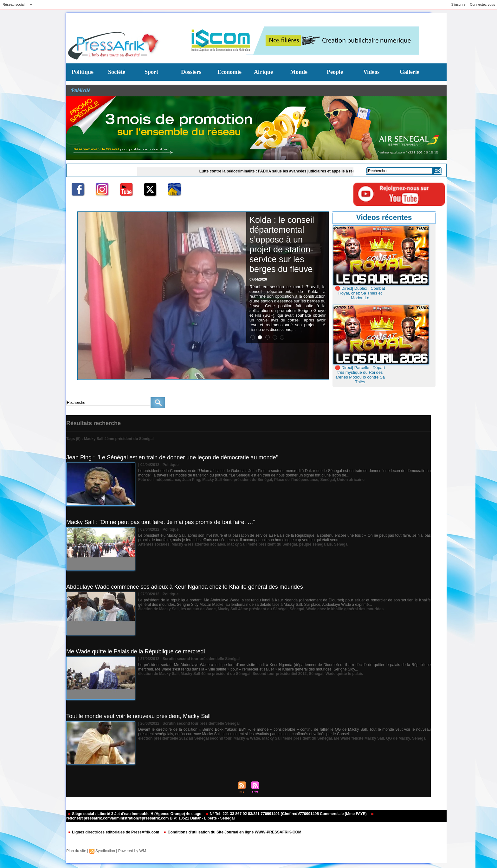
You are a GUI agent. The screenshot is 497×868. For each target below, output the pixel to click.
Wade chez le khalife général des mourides (345, 609)
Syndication (105, 851)
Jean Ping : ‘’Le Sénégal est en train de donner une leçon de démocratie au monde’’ (172, 457)
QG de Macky (398, 738)
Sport (151, 72)
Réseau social (13, 4)
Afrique (263, 72)
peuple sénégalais (316, 544)
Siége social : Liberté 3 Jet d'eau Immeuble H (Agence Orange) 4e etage (135, 814)
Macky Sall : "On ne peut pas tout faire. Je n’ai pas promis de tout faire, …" (161, 522)
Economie (229, 72)
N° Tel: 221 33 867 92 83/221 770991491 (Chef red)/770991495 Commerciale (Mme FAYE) (287, 814)
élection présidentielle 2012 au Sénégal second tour (185, 738)
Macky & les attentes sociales (198, 544)
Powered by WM (132, 851)
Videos (371, 72)
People (335, 72)
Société (117, 72)
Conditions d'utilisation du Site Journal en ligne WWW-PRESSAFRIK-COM (232, 832)
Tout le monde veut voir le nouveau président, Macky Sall (138, 716)
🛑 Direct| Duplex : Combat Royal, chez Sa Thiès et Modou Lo (360, 293)
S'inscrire (458, 4)
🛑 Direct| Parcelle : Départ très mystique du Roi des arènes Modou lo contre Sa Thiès (360, 375)
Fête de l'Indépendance (159, 480)
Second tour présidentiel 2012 (280, 674)
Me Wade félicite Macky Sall (359, 738)
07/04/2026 (258, 279)
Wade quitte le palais (344, 674)
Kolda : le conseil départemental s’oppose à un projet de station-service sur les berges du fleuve (282, 245)
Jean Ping (191, 480)
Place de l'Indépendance (296, 480)
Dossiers (191, 72)
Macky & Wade (247, 738)
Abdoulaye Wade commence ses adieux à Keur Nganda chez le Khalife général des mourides (185, 587)
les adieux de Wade (198, 609)
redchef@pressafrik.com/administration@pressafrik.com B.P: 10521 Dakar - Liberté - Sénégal (220, 816)
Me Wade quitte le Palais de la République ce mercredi (136, 651)
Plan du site (76, 851)
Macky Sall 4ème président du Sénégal (237, 480)
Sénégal (328, 480)
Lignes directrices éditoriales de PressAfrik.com (114, 832)
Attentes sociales (154, 544)
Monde (299, 72)
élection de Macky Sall (158, 609)
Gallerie (410, 72)
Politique (83, 72)
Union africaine (351, 480)
